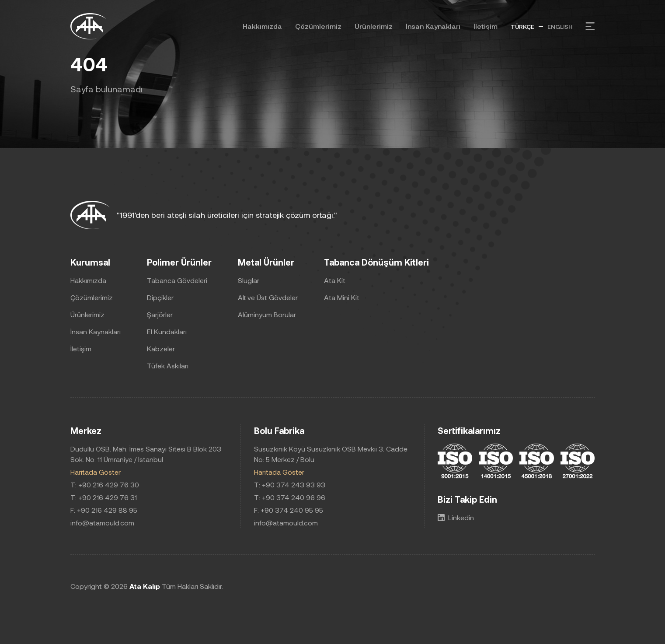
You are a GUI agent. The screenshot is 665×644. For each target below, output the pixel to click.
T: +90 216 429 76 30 (105, 485)
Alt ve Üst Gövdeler (268, 297)
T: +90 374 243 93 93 (290, 485)
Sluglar (249, 280)
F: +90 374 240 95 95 (289, 510)
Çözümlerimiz (318, 26)
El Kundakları (167, 331)
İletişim (486, 26)
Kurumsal (90, 262)
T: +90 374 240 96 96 (290, 497)
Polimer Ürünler (179, 262)
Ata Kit (335, 280)
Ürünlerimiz (374, 26)
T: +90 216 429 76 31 (104, 497)
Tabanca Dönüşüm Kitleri (376, 262)
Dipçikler (160, 297)
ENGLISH (560, 26)
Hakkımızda (262, 26)
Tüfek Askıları (168, 366)
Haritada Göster (96, 472)
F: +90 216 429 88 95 (104, 510)
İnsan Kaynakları (433, 26)
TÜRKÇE (522, 26)
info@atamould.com (102, 523)
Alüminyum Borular (267, 314)
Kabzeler (161, 348)
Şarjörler (160, 314)
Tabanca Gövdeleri (177, 280)
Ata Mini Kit (342, 297)
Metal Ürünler (266, 262)
